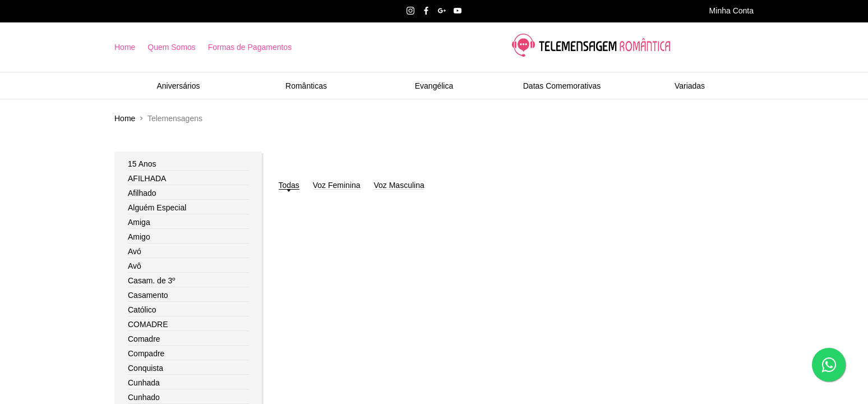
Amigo (139, 237)
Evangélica (434, 86)
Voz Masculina (399, 185)
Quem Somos (172, 47)
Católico (142, 310)
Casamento (148, 295)
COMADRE (148, 324)
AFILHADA (147, 178)
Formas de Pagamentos (250, 47)
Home (125, 47)
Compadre (146, 353)
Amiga (139, 222)
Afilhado (142, 193)
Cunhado (144, 397)
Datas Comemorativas (562, 86)
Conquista (146, 368)
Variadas (690, 86)
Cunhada (144, 383)
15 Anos (142, 164)
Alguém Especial (157, 208)
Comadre (144, 339)
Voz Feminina (337, 185)
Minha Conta (731, 11)
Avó (135, 251)
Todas (289, 185)
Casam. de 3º (152, 281)
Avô (135, 266)
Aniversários (178, 86)
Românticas (306, 86)
